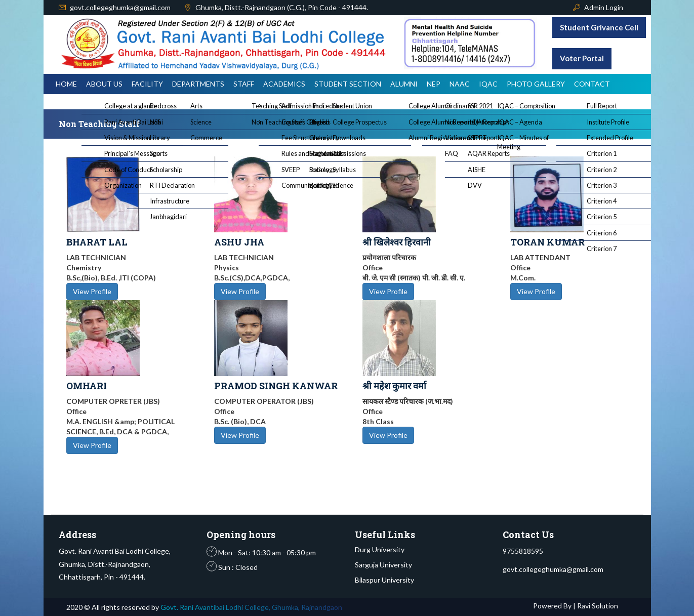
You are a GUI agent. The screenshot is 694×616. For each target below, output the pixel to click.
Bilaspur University (384, 580)
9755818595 (523, 551)
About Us (104, 84)
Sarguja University (383, 565)
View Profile (92, 291)
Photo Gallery (536, 84)
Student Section (348, 84)
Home (66, 84)
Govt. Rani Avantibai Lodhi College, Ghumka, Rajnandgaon (251, 607)
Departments (198, 84)
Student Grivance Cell (599, 27)
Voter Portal (582, 58)
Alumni (404, 84)
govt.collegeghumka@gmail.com (120, 7)
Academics (284, 84)
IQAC (488, 84)
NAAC (460, 84)
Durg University (380, 549)
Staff (244, 84)
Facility (147, 84)
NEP (434, 84)
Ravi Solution (597, 606)
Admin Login (604, 7)
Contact (592, 84)
